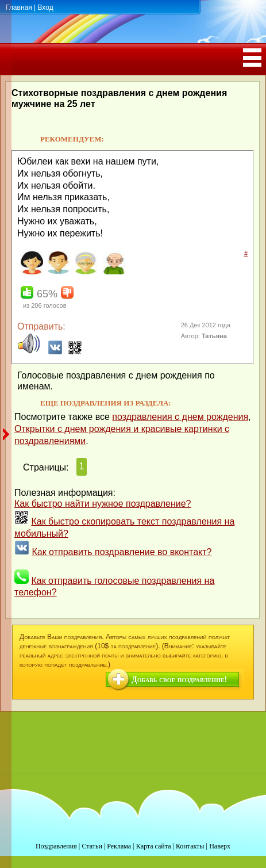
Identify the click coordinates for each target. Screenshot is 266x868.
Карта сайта (154, 846)
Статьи (92, 846)
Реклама (119, 846)
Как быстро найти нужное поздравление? (103, 504)
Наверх (220, 846)
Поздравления (56, 846)
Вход (45, 7)
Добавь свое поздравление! (179, 680)
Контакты (190, 846)
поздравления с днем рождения (180, 417)
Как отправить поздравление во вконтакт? (122, 552)
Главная (19, 7)
